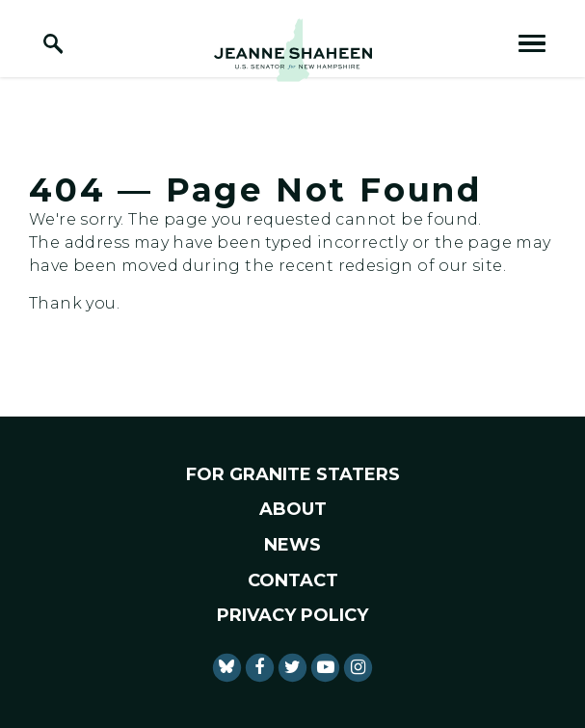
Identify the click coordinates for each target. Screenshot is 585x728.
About (293, 509)
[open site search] (53, 43)
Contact (293, 580)
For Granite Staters (293, 474)
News (292, 545)
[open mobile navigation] (532, 43)
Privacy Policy (292, 615)
